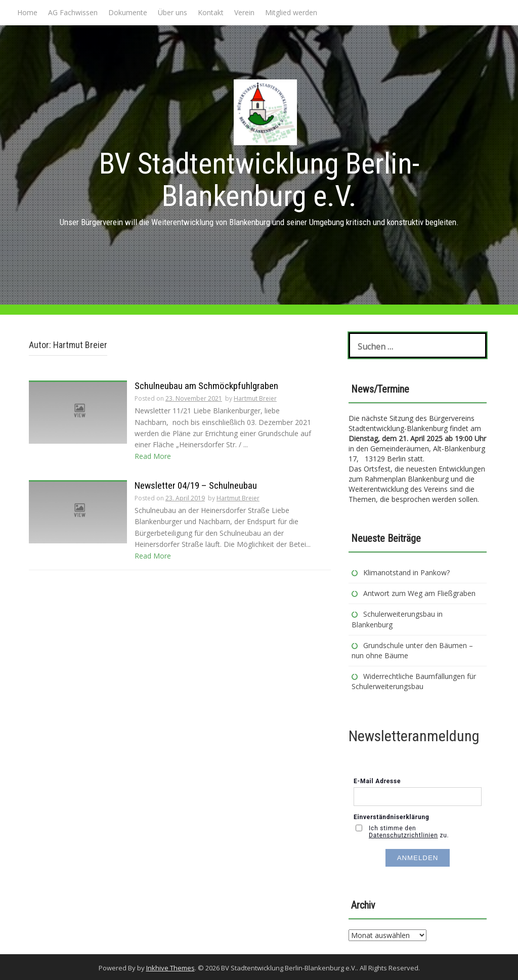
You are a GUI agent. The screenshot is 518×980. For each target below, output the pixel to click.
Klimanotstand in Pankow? (406, 572)
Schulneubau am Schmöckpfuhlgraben (206, 386)
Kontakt (211, 12)
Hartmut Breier (255, 398)
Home (27, 12)
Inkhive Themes (170, 968)
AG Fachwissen (73, 12)
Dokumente (128, 12)
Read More (153, 456)
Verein (244, 12)
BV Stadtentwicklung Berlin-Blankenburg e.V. (259, 180)
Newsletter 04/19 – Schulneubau (196, 485)
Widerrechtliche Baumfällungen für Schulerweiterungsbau (414, 681)
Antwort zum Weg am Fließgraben (419, 593)
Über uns (172, 12)
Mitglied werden (291, 12)
